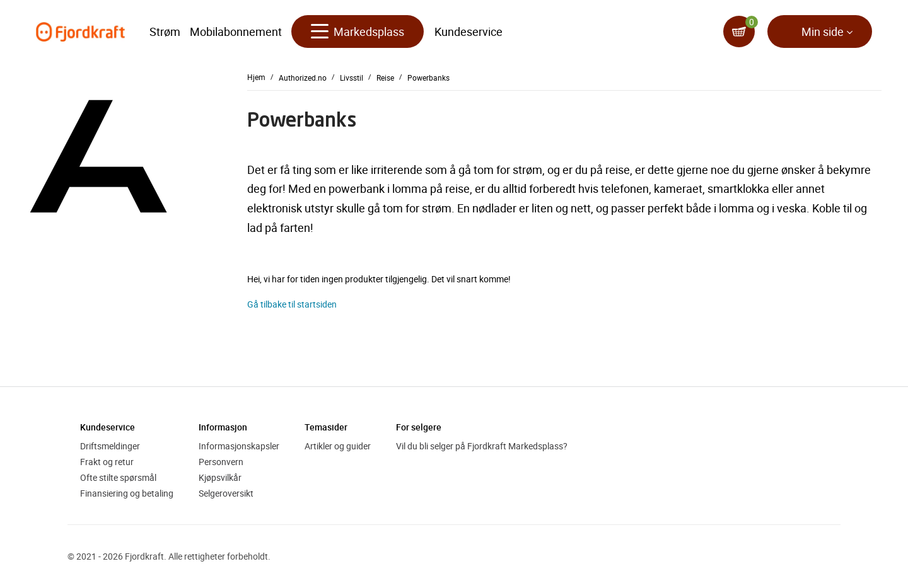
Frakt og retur (107, 462)
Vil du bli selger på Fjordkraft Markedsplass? (482, 446)
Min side (823, 32)
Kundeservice (469, 32)
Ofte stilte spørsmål (118, 477)
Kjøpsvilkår (220, 477)
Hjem (256, 77)
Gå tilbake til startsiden (292, 304)
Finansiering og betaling (127, 493)
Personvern (221, 462)
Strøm (165, 32)
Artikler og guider (338, 446)
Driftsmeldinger (110, 446)
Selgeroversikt (226, 493)
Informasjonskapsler (239, 446)
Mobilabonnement (236, 32)
